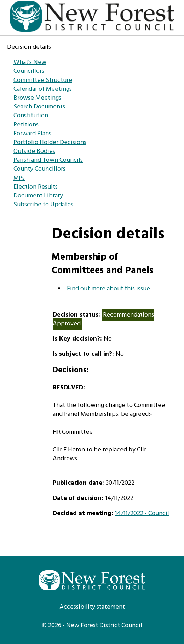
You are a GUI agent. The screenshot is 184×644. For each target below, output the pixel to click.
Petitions (26, 125)
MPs (19, 178)
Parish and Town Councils (48, 160)
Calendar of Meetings (43, 89)
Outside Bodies (34, 151)
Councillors (29, 71)
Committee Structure (43, 80)
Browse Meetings (37, 98)
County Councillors (39, 169)
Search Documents (39, 107)
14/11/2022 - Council (142, 513)
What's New (30, 62)
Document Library (38, 196)
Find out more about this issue (108, 289)
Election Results (36, 187)
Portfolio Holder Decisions (50, 143)
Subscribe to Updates (43, 205)
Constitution (31, 116)
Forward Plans (32, 134)
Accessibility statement (92, 607)
